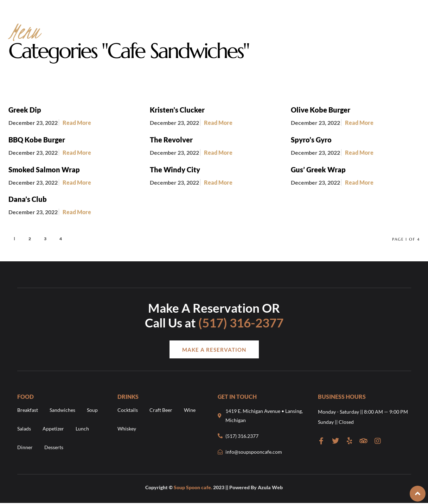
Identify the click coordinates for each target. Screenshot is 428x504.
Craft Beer (161, 410)
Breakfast (28, 410)
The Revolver (171, 140)
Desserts (54, 447)
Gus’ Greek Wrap (318, 170)
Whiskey (127, 429)
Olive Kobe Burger (321, 110)
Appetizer (53, 429)
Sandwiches (62, 410)
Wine (190, 410)
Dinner (25, 447)
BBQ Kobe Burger (37, 140)
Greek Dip (25, 110)
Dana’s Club (28, 199)
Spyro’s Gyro (311, 140)
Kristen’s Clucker (177, 110)
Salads (24, 429)
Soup (92, 410)
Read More (77, 123)
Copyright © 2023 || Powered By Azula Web (214, 487)
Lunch (82, 429)
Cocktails (128, 410)
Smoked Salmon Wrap (44, 170)
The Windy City (175, 170)
